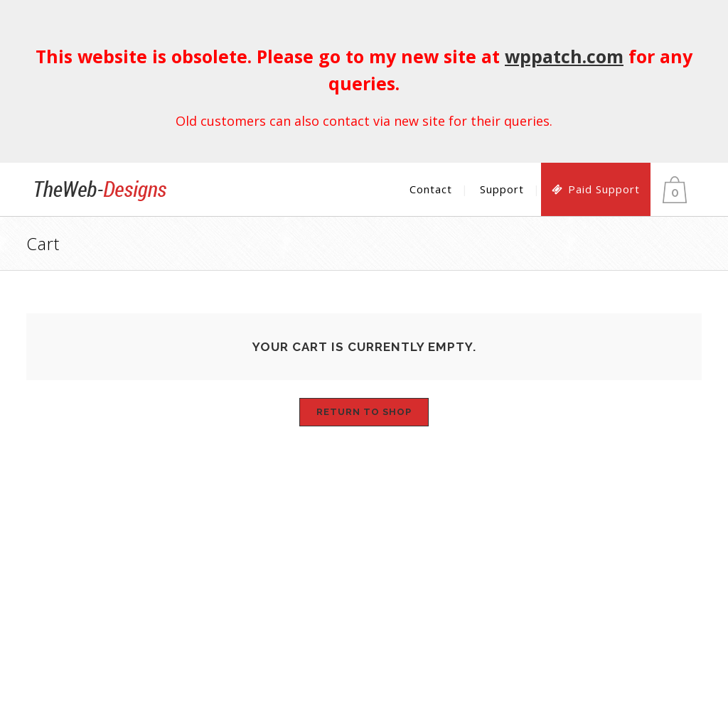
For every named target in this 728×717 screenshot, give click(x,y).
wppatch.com (564, 56)
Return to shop (364, 412)
